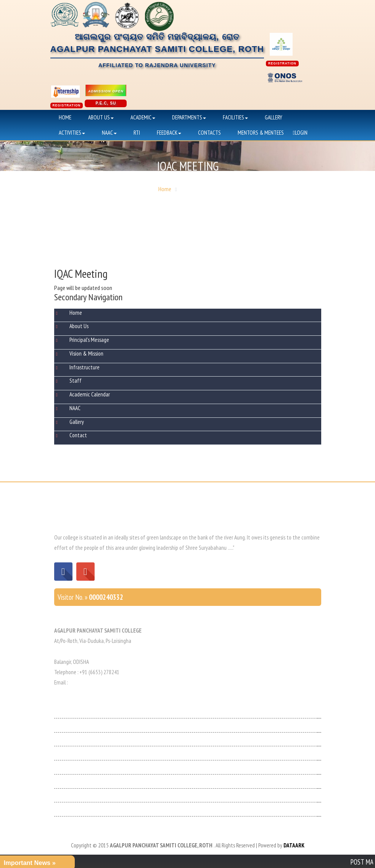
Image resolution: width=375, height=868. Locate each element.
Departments (189, 117)
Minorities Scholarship (77, 795)
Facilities (235, 117)
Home (65, 117)
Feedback (169, 133)
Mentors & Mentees (261, 133)
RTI (137, 133)
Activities (72, 133)
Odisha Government (75, 711)
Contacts (209, 133)
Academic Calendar (90, 394)
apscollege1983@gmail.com (99, 682)
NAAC (109, 133)
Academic (143, 117)
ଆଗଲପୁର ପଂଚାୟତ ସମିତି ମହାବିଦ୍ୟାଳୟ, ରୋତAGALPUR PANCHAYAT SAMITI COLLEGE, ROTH (157, 50)
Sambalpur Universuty (77, 781)
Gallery (274, 117)
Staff (76, 381)
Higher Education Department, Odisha (94, 767)
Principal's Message (89, 340)
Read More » (248, 548)
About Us (101, 117)
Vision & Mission (86, 353)
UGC (59, 739)
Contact (78, 435)
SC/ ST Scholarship (74, 809)
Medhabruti (67, 725)
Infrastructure (84, 367)
